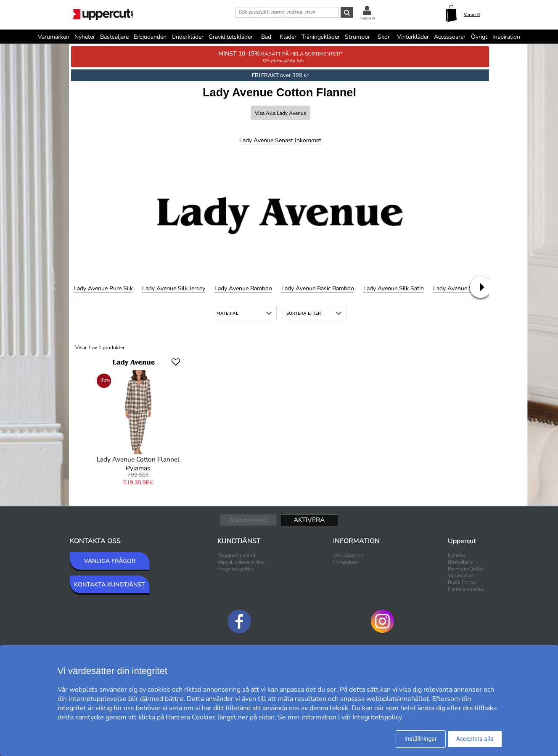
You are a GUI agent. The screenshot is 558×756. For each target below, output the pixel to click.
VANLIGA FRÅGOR (110, 561)
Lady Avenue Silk (456, 288)
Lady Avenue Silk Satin (394, 288)
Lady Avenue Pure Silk (103, 288)
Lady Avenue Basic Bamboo (318, 288)
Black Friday (462, 582)
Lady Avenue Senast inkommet (280, 140)
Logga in (367, 18)
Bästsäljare (114, 37)
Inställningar (421, 739)
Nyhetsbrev (346, 562)
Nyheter (85, 37)
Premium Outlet (466, 569)
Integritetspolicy (236, 569)
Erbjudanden (150, 37)
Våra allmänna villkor (241, 562)
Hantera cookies (466, 589)
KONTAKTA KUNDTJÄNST (110, 585)
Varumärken (54, 37)
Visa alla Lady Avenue (280, 113)
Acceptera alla (475, 739)
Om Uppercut (348, 555)
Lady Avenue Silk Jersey (174, 288)
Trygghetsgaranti (236, 555)
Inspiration (506, 37)
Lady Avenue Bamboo (243, 288)
